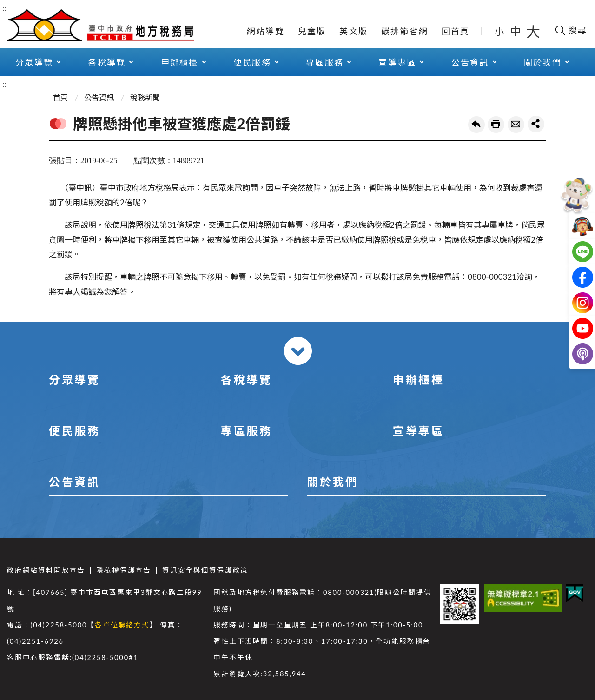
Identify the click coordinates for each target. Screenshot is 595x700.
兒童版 (312, 31)
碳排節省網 (405, 31)
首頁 (60, 97)
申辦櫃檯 (180, 62)
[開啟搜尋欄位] (571, 30)
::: (5, 8)
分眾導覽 (34, 62)
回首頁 (456, 31)
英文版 (354, 31)
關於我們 (543, 62)
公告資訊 (470, 62)
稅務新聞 (145, 97)
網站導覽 (266, 31)
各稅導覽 (107, 62)
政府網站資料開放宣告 (46, 570)
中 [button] (516, 31)
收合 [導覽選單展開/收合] (298, 351)
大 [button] (533, 31)
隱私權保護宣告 (124, 570)
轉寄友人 (516, 125)
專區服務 (325, 62)
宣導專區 (397, 62)
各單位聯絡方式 (122, 625)
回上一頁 (476, 125)
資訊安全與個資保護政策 (205, 570)
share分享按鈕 (536, 124)
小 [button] (500, 31)
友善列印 (496, 125)
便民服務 (252, 62)
